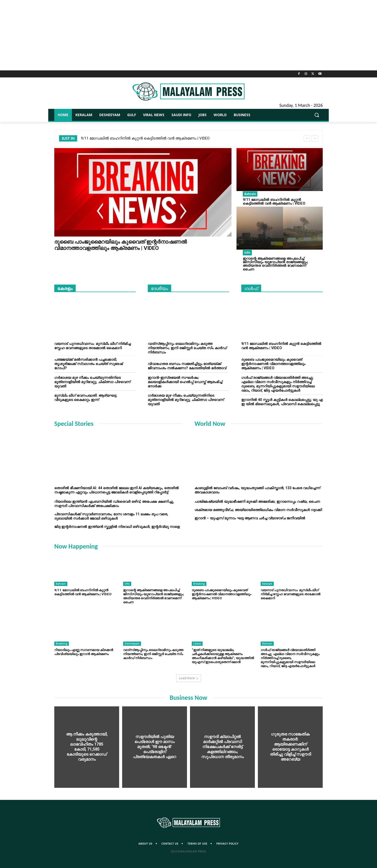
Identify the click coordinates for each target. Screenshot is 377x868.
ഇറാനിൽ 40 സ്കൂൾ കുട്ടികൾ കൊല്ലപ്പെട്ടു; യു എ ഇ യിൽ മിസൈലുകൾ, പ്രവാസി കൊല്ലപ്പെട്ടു (282, 402)
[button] (317, 115)
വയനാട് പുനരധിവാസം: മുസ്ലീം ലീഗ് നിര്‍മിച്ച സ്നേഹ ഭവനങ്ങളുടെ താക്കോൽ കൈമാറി (92, 346)
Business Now (188, 698)
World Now (210, 424)
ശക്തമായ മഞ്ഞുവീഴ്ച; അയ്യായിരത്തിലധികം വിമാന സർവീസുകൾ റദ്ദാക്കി (258, 510)
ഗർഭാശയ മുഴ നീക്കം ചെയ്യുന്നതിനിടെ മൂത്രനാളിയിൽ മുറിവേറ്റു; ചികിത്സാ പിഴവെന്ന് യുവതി (92, 382)
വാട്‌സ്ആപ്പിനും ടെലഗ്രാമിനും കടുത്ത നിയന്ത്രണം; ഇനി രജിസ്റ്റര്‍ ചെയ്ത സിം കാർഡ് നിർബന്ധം (187, 348)
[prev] (307, 138)
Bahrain (250, 194)
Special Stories (74, 424)
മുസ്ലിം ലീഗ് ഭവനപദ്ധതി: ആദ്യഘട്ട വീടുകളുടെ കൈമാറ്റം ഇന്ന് (85, 398)
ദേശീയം (159, 288)
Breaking (199, 584)
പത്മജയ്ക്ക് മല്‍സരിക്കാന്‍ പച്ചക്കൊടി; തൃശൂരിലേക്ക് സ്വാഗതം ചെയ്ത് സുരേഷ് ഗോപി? (88, 364)
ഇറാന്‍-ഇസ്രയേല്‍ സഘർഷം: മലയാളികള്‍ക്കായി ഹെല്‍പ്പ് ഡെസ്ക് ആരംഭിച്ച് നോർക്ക (185, 382)
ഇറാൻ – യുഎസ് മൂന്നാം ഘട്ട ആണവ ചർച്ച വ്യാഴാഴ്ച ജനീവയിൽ (250, 518)
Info (247, 252)
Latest (197, 644)
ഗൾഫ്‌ (251, 288)
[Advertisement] (189, 35)
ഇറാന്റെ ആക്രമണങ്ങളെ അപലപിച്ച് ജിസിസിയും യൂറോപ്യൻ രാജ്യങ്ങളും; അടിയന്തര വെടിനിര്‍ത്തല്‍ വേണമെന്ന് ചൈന (275, 264)
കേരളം (65, 288)
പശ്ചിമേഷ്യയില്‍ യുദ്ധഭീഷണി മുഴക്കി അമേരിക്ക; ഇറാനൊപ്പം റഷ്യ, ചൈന (257, 501)
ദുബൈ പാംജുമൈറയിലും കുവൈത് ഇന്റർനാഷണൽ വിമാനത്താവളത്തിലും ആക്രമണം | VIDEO (121, 245)
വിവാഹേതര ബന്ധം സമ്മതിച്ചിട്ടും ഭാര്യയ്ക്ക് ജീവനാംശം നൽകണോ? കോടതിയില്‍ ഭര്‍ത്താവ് (187, 366)
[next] (315, 138)
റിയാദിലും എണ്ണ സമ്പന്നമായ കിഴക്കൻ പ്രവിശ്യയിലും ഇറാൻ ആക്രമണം (84, 652)
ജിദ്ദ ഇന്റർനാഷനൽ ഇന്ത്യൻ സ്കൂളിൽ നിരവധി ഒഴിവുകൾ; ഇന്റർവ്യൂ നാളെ (117, 527)
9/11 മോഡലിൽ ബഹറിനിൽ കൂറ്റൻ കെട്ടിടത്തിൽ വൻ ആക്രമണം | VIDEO (145, 138)
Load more (189, 678)
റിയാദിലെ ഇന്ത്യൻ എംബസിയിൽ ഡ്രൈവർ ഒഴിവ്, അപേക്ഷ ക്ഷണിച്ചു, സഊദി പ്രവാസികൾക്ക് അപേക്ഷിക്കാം (114, 504)
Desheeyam (132, 644)
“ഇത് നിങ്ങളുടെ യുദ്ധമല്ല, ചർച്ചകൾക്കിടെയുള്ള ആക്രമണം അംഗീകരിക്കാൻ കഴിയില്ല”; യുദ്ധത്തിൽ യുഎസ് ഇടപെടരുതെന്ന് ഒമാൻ (223, 656)
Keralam (267, 584)
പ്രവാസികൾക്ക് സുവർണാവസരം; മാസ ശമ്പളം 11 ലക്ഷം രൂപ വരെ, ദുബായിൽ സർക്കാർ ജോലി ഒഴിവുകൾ (111, 516)
